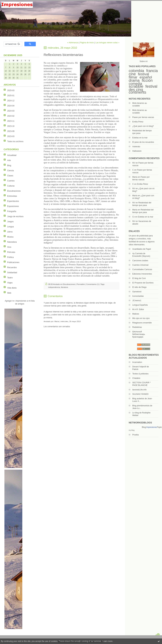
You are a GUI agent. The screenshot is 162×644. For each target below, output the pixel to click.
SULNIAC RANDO (140, 394)
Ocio (9, 247)
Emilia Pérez (138, 122)
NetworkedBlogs (135, 427)
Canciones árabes (140, 261)
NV (134, 163)
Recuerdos (12, 267)
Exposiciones (13, 206)
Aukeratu (136, 147)
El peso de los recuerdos (143, 142)
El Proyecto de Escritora (143, 283)
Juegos (10, 222)
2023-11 (11, 121)
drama (134, 80)
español (146, 77)
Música (10, 237)
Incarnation (137, 362)
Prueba (136, 435)
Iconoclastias (138, 296)
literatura (65, 287)
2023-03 (11, 136)
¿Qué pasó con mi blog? (143, 126)
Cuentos (11, 181)
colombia (136, 71)
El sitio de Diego (139, 287)
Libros (10, 232)
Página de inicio (87, 43)
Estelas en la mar (140, 138)
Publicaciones (13, 262)
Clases (10, 176)
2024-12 (11, 101)
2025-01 (11, 96)
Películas (11, 252)
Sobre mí (144, 61)
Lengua (10, 227)
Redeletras (137, 327)
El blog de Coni (139, 278)
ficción (147, 80)
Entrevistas (12, 196)
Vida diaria (12, 288)
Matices (136, 314)
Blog (9, 165)
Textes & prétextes (140, 374)
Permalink (81, 284)
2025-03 (11, 90)
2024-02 (11, 116)
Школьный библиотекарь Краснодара (139, 334)
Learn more (107, 641)
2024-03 (11, 111)
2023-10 (11, 126)
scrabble (136, 86)
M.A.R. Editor (138, 309)
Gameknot (137, 292)
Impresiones (152, 427)
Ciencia (10, 171)
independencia (54, 287)
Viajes (10, 283)
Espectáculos (13, 201)
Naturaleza (12, 242)
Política (10, 257)
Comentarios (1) (93, 284)
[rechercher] (13, 44)
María (135, 177)
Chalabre (136, 378)
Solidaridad (12, 273)
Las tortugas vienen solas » (107, 43)
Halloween (137, 151)
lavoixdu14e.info (139, 390)
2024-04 (11, 106)
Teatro (10, 278)
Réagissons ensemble (142, 323)
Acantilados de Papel (142, 249)
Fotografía (12, 211)
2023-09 (11, 131)
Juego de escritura (15, 216)
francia (152, 71)
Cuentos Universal (140, 265)
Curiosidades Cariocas (142, 269)
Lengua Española (140, 305)
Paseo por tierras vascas (143, 117)
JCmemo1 (137, 301)
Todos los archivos (15, 141)
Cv (134, 217)
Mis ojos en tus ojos (141, 318)
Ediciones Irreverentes (142, 274)
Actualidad (12, 155)
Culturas (11, 186)
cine (132, 74)
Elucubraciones (14, 191)
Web (9, 293)
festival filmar (139, 76)
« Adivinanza (73, 43)
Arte (9, 160)
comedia (135, 84)
